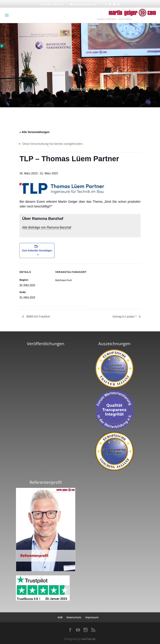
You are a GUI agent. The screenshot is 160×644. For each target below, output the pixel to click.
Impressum (92, 617)
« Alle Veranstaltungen (34, 132)
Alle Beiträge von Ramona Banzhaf (47, 227)
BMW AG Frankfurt (38, 317)
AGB (60, 617)
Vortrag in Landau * (125, 317)
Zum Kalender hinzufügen (37, 250)
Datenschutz (74, 617)
